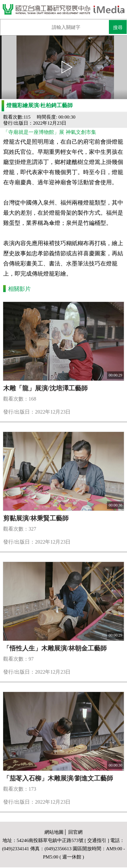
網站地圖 (54, 832)
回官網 (75, 832)
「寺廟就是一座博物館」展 (34, 132)
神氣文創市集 (81, 132)
